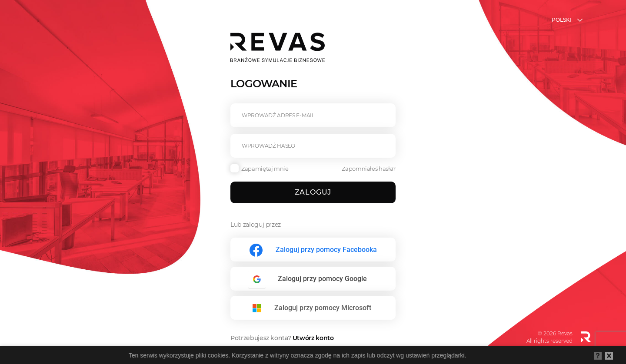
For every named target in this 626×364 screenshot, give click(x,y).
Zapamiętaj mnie (260, 168)
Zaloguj (313, 192)
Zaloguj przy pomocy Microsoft (323, 308)
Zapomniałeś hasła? (369, 169)
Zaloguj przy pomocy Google (322, 279)
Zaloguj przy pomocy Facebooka (326, 250)
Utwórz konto (313, 338)
